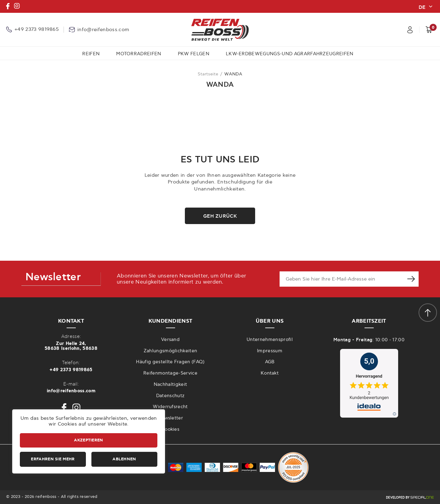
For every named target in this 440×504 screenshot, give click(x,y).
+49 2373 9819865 (71, 370)
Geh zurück (220, 216)
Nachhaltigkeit (170, 384)
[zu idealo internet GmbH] (369, 383)
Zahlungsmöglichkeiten (170, 351)
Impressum (270, 351)
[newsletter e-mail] (341, 279)
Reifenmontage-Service (170, 373)
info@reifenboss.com (71, 391)
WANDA (233, 74)
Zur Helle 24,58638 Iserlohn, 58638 (71, 346)
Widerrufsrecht (170, 407)
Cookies (170, 429)
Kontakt (270, 373)
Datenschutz (170, 396)
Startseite (208, 74)
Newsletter (170, 418)
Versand (170, 340)
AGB (270, 362)
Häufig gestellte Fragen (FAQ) (170, 362)
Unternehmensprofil (270, 340)
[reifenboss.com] (220, 30)
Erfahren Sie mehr (53, 459)
